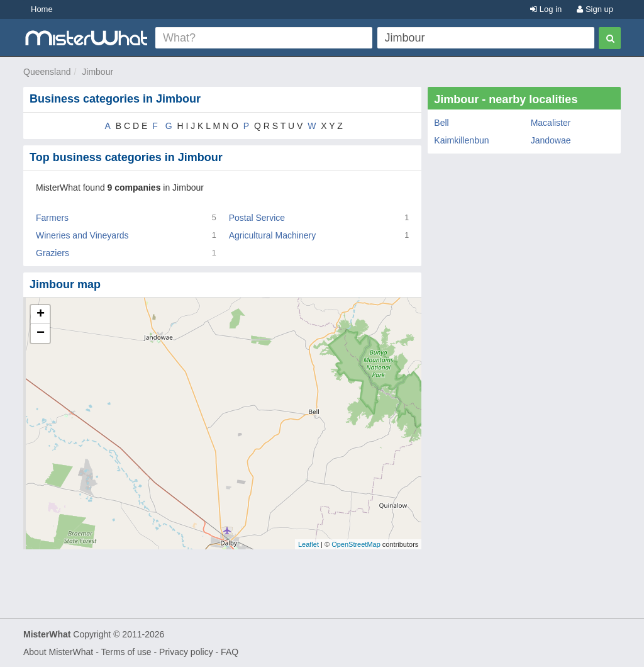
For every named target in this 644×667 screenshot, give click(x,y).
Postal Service (257, 218)
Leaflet (308, 544)
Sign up (595, 9)
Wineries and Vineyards (82, 235)
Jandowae (551, 140)
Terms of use (126, 652)
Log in (546, 9)
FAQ (230, 652)
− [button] (41, 333)
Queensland (47, 72)
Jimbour (97, 72)
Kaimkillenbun (461, 140)
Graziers (53, 253)
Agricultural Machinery (273, 235)
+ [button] (41, 315)
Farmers (52, 218)
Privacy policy (186, 652)
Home (42, 9)
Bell (441, 123)
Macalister (551, 123)
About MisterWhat (58, 652)
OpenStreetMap (356, 544)
